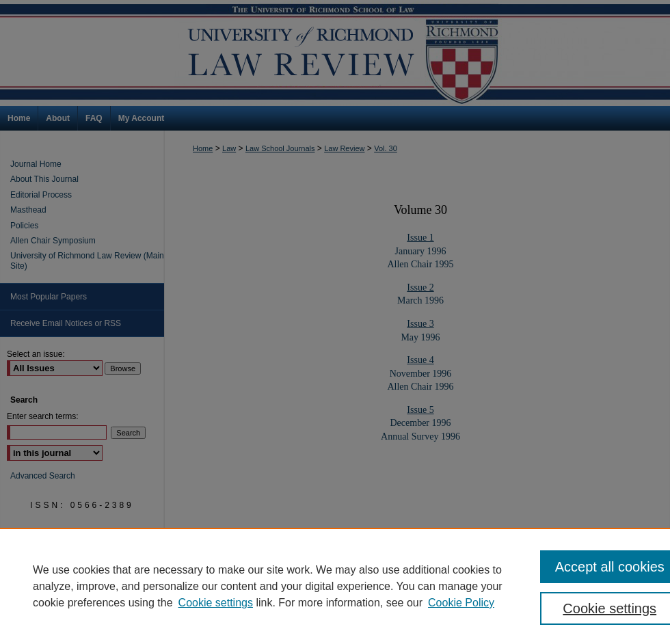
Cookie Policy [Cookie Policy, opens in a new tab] (461, 603)
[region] (335, 586)
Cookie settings (216, 603)
